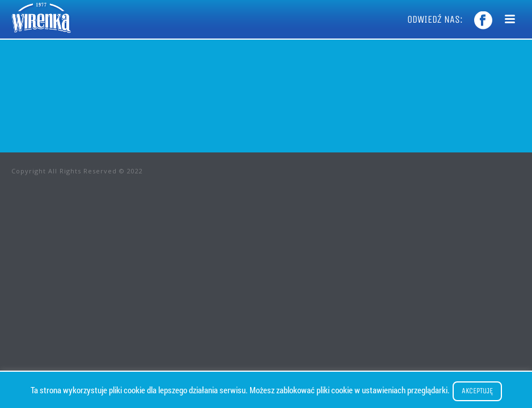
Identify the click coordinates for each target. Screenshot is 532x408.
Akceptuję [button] (477, 391)
